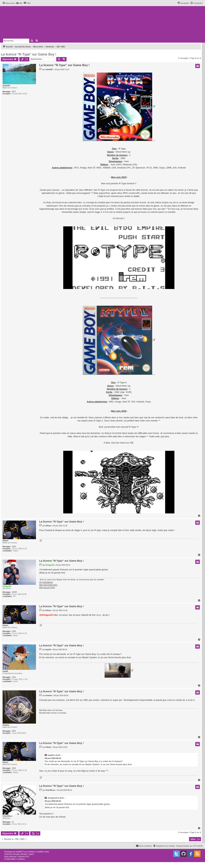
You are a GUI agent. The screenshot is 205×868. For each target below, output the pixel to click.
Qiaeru (31, 854)
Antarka (6, 725)
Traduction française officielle (15, 854)
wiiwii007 (6, 86)
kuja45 (5, 671)
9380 (14, 547)
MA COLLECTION (47, 588)
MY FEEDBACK (46, 582)
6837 (14, 92)
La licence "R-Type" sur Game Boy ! (29, 54)
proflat (11, 857)
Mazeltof (22, 857)
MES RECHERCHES (48, 585)
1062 (14, 677)
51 (13, 822)
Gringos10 (7, 586)
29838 (14, 592)
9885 (14, 731)
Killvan (5, 541)
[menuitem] (19, 3)
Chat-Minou (7, 816)
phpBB (19, 852)
